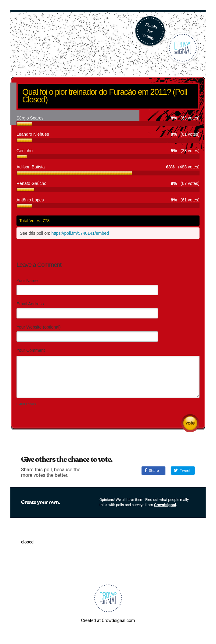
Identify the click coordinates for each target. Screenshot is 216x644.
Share (152, 471)
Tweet (182, 471)
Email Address (30, 304)
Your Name (27, 281)
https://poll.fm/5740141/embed (80, 233)
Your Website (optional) (39, 327)
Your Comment (31, 350)
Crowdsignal (165, 505)
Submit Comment (190, 423)
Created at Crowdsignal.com (108, 620)
